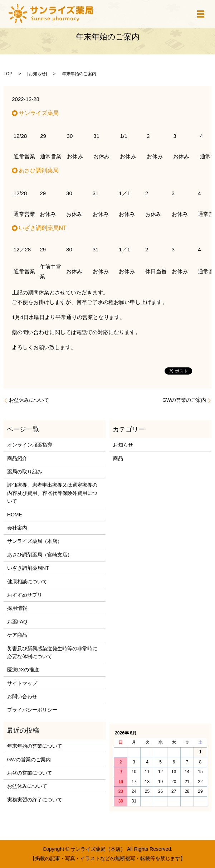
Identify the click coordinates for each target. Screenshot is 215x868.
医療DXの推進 (23, 670)
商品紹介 (17, 458)
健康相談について (27, 582)
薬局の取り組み (25, 472)
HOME (15, 515)
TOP (8, 74)
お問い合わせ (22, 696)
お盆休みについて (29, 400)
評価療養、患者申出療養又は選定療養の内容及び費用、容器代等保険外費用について (52, 493)
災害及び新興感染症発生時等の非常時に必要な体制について (52, 652)
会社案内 (17, 528)
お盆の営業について (30, 773)
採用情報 (17, 608)
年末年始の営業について (35, 746)
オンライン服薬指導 (30, 445)
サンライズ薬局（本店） (35, 541)
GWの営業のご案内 (184, 400)
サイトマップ (22, 683)
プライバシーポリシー (32, 710)
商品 (118, 458)
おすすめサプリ (25, 595)
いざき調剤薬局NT (28, 568)
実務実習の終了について (35, 800)
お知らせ (37, 74)
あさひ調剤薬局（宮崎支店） (40, 555)
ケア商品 (17, 635)
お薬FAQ (17, 622)
